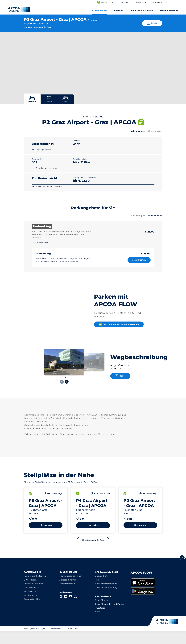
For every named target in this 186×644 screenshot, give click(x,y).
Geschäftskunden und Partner (110, 617)
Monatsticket (30, 605)
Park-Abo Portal (31, 601)
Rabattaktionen (67, 597)
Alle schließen (155, 131)
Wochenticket (31, 609)
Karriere (99, 593)
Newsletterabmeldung (106, 601)
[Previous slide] (62, 395)
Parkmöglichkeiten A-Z (35, 589)
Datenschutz (57, 642)
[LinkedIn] (66, 610)
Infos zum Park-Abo (33, 597)
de (176, 2)
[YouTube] (71, 610)
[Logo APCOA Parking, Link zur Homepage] (19, 9)
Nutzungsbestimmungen (35, 642)
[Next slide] (67, 395)
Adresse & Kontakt (68, 593)
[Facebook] (61, 610)
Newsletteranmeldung (106, 597)
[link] (146, 596)
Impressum (73, 642)
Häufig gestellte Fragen (71, 589)
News (98, 625)
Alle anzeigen (138, 131)
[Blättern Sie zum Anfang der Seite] (182, 571)
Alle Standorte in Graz (93, 553)
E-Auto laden (30, 593)
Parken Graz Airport (33, 612)
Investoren (100, 621)
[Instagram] (75, 610)
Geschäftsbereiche (104, 613)
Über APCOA (101, 589)
